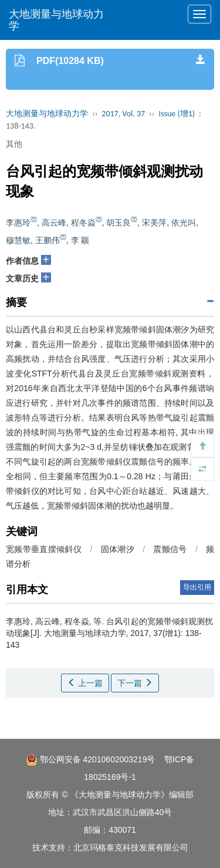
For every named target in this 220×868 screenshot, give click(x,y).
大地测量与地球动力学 (56, 20)
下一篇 (135, 683)
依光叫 (184, 223)
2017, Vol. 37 (123, 114)
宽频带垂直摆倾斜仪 (44, 549)
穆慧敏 (18, 240)
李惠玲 (18, 223)
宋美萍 (154, 223)
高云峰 (54, 223)
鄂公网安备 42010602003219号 (91, 759)
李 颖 (80, 240)
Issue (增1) (177, 114)
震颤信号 (170, 549)
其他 (14, 144)
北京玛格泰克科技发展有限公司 (131, 847)
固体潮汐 (118, 549)
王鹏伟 (48, 240)
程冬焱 (83, 223)
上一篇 (85, 683)
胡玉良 (119, 223)
